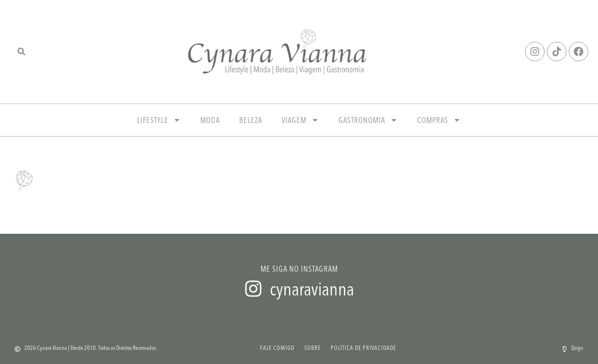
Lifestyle (159, 120)
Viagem (300, 120)
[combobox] (29, 52)
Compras (439, 120)
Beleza (251, 120)
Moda (210, 120)
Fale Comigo (277, 348)
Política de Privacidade (363, 348)
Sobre (313, 348)
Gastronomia (368, 120)
